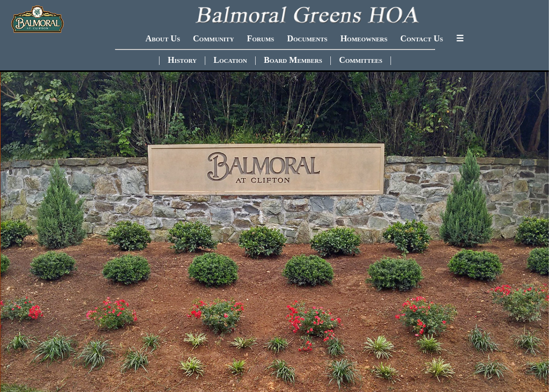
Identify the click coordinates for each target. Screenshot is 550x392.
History (182, 60)
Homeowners (364, 38)
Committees (361, 60)
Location (230, 60)
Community (213, 38)
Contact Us (421, 38)
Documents (307, 38)
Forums (261, 38)
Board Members (293, 60)
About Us (163, 38)
